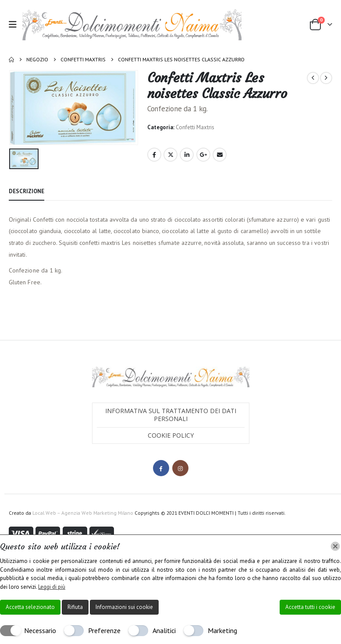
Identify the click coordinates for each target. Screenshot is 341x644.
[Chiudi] (335, 546)
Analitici (164, 630)
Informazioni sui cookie (124, 607)
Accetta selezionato (30, 607)
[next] (326, 78)
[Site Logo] (132, 25)
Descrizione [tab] (27, 190)
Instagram (180, 468)
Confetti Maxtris (195, 127)
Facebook (154, 155)
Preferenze (104, 630)
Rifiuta (75, 607)
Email (220, 155)
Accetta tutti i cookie (310, 607)
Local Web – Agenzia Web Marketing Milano (83, 512)
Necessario (40, 630)
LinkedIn (187, 155)
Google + (203, 155)
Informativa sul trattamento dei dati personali (171, 414)
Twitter (170, 155)
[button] (16, 25)
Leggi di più (52, 587)
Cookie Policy (171, 435)
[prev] (313, 78)
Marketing (222, 630)
